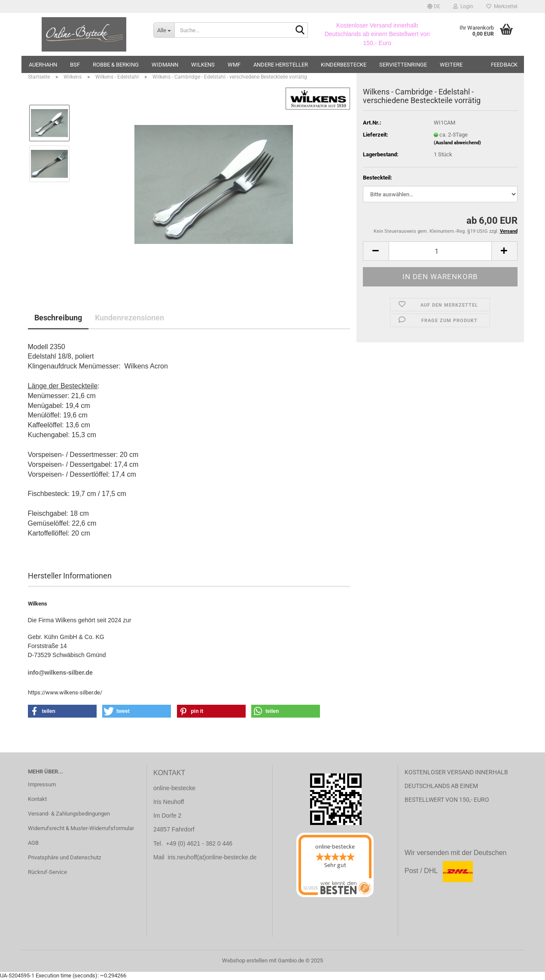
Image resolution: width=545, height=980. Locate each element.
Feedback (504, 65)
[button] (434, 6)
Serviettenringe (403, 65)
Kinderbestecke (344, 65)
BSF (75, 65)
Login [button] (463, 6)
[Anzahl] (440, 251)
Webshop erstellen (245, 960)
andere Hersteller (281, 65)
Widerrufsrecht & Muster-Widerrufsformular (81, 828)
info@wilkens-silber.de (60, 673)
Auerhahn (43, 65)
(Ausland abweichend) (457, 143)
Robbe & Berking (116, 65)
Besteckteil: (378, 178)
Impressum (42, 784)
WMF (234, 65)
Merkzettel (502, 6)
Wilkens (203, 65)
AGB (33, 843)
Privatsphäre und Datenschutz (64, 857)
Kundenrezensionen (129, 318)
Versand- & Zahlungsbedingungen (69, 814)
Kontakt (37, 799)
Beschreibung (58, 318)
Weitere (451, 65)
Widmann (165, 65)
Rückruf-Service (47, 872)
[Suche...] (164, 30)
